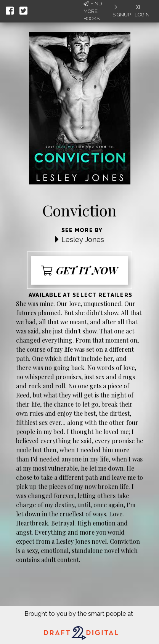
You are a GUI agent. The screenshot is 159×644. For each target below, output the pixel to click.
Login (142, 11)
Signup (122, 11)
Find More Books (93, 11)
